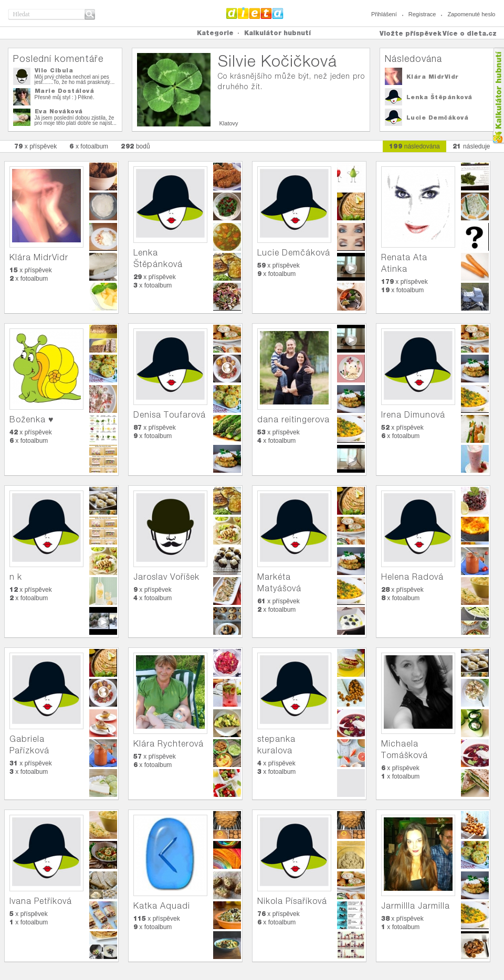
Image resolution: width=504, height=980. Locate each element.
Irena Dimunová (413, 415)
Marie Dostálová (65, 91)
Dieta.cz (255, 13)
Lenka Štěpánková (439, 97)
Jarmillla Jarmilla (416, 906)
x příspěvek (36, 146)
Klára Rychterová (169, 744)
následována (414, 146)
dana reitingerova (293, 419)
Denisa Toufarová (170, 415)
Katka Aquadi (162, 906)
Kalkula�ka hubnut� (498, 96)
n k (16, 577)
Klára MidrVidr (433, 77)
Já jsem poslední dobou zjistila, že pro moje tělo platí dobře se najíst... (76, 120)
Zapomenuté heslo (471, 14)
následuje (471, 146)
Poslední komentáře (58, 58)
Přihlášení (384, 14)
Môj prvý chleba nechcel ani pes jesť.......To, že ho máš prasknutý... (75, 79)
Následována (413, 58)
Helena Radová (412, 577)
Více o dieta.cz (470, 33)
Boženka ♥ (32, 419)
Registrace (422, 14)
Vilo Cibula (54, 70)
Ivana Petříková (41, 901)
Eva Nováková (59, 111)
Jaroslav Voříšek (166, 577)
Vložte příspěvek (411, 33)
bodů (135, 146)
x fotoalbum (89, 146)
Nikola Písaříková (292, 901)
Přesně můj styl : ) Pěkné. (65, 97)
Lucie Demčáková (438, 118)
